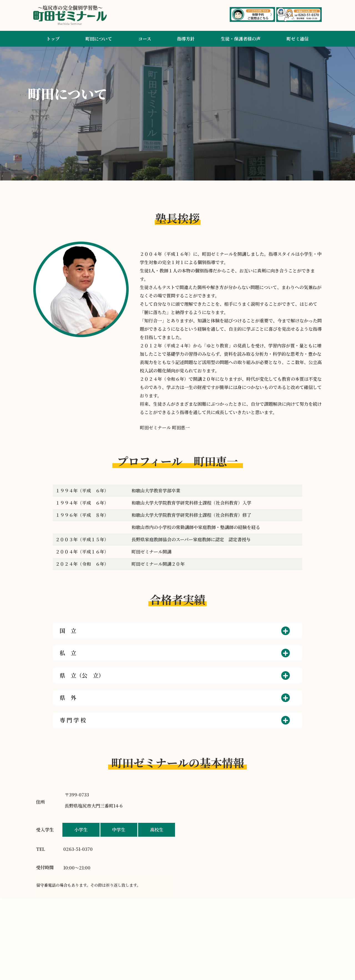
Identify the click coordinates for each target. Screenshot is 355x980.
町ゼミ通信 (298, 39)
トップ (53, 39)
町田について (99, 39)
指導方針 (186, 39)
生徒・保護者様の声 (241, 39)
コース (145, 39)
